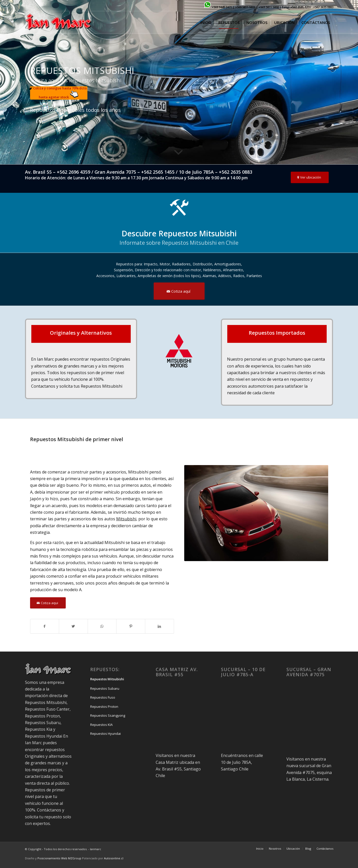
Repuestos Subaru (105, 688)
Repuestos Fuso (103, 697)
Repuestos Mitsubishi (107, 679)
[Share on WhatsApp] (102, 626)
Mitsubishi (126, 519)
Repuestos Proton (104, 707)
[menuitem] (206, 22)
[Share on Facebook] (45, 626)
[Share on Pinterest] (131, 626)
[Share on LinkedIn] (160, 626)
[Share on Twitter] (73, 626)
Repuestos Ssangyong (108, 715)
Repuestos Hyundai (105, 734)
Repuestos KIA (101, 725)
